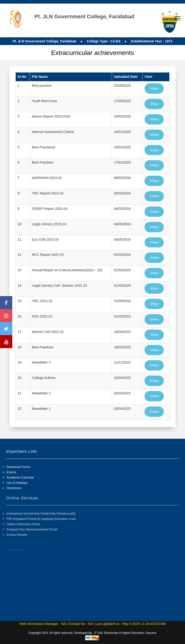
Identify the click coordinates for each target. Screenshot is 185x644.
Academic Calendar (20, 482)
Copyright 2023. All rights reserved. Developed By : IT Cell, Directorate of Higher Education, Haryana (93, 633)
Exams (11, 476)
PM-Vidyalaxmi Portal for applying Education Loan (41, 529)
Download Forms (18, 471)
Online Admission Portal (23, 534)
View (154, 88)
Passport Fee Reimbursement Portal (32, 540)
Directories (14, 493)
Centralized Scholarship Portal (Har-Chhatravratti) (41, 523)
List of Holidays (17, 487)
